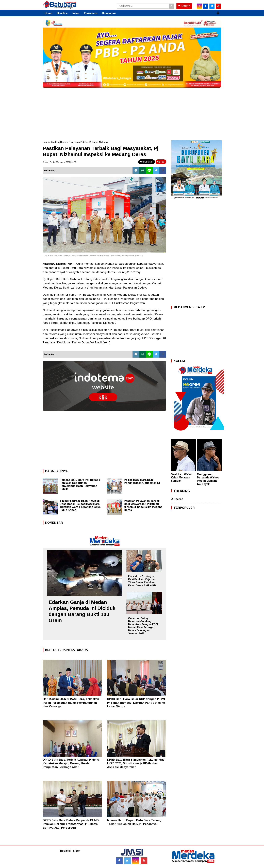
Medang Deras (59, 142)
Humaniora (109, 13)
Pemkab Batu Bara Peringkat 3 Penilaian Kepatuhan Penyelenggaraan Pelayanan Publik (80, 484)
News (76, 13)
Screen (184, 6)
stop (161, 162)
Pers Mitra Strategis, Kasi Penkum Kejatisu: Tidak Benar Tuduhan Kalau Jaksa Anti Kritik (142, 581)
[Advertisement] (132, 113)
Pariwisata (91, 13)
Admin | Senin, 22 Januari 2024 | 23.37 (59, 162)
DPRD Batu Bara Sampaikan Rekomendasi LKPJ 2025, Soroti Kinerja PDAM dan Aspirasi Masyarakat (136, 763)
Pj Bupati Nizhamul (99, 142)
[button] (218, 12)
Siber (76, 851)
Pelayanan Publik (78, 142)
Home (48, 13)
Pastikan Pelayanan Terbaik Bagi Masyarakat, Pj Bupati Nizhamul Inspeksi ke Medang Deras (143, 505)
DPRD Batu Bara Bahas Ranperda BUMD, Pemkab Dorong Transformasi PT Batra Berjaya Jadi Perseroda (71, 824)
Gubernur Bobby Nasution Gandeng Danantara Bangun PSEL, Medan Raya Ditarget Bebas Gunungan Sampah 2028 (144, 626)
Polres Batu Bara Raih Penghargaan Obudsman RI (142, 481)
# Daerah (177, 499)
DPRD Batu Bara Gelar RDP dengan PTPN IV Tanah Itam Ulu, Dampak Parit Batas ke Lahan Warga (136, 703)
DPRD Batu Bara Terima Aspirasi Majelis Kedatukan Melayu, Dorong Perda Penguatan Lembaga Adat (71, 763)
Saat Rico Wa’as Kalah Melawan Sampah (181, 478)
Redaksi (65, 851)
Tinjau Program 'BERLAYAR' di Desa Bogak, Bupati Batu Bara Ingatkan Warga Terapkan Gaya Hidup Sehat (80, 505)
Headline (62, 13)
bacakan (147, 162)
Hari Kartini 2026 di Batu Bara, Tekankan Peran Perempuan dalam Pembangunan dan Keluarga (71, 703)
